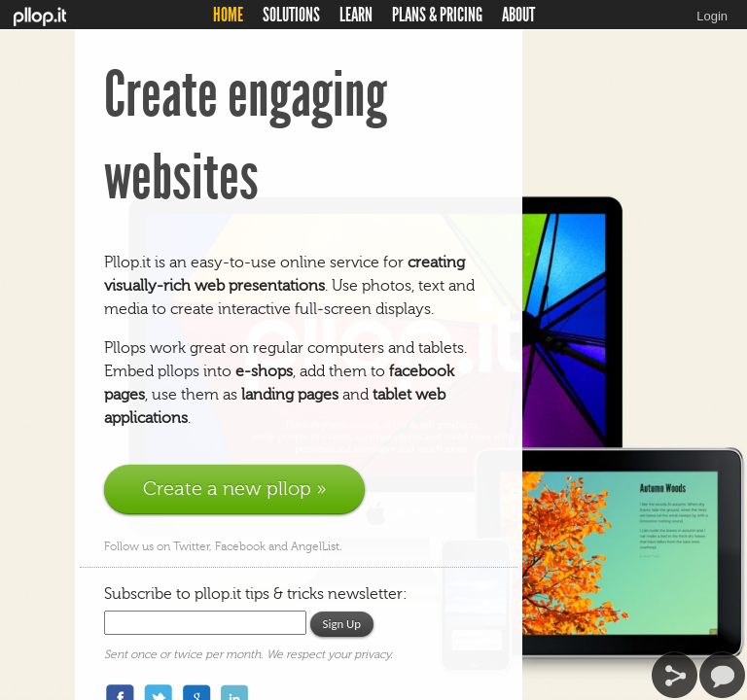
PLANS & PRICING (437, 15)
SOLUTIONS (291, 15)
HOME (228, 15)
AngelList (315, 546)
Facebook (242, 546)
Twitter (191, 546)
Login (712, 16)
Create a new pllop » (234, 489)
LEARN (356, 15)
